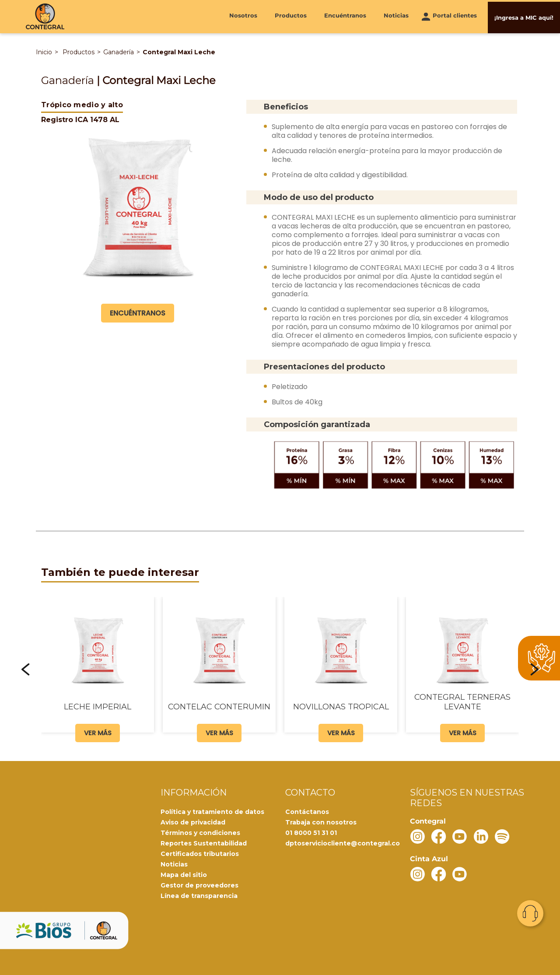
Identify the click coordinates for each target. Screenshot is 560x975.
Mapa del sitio (184, 874)
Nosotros (243, 16)
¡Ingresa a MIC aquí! (524, 16)
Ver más (98, 732)
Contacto (530, 913)
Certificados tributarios (200, 853)
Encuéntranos (345, 16)
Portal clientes (455, 16)
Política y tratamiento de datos (212, 811)
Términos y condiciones (200, 832)
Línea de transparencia (199, 895)
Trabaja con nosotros (321, 822)
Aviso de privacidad (193, 822)
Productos (291, 16)
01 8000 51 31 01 (311, 832)
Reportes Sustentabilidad (204, 843)
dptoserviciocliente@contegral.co (343, 843)
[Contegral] (45, 16)
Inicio (44, 52)
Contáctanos (307, 811)
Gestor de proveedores (199, 885)
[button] (26, 669)
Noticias (396, 16)
